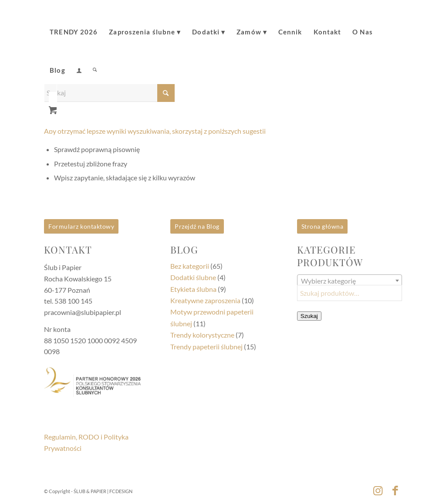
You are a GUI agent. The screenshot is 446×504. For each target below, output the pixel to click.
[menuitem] (74, 26)
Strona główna (323, 226)
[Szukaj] (95, 64)
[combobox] (350, 281)
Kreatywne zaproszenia (205, 300)
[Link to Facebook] (395, 490)
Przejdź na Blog (197, 226)
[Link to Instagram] (378, 490)
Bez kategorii (190, 266)
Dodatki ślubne (193, 277)
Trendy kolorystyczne (202, 335)
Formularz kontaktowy (81, 226)
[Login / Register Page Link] (79, 65)
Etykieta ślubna (193, 289)
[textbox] (350, 281)
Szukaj (309, 316)
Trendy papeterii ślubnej (206, 347)
